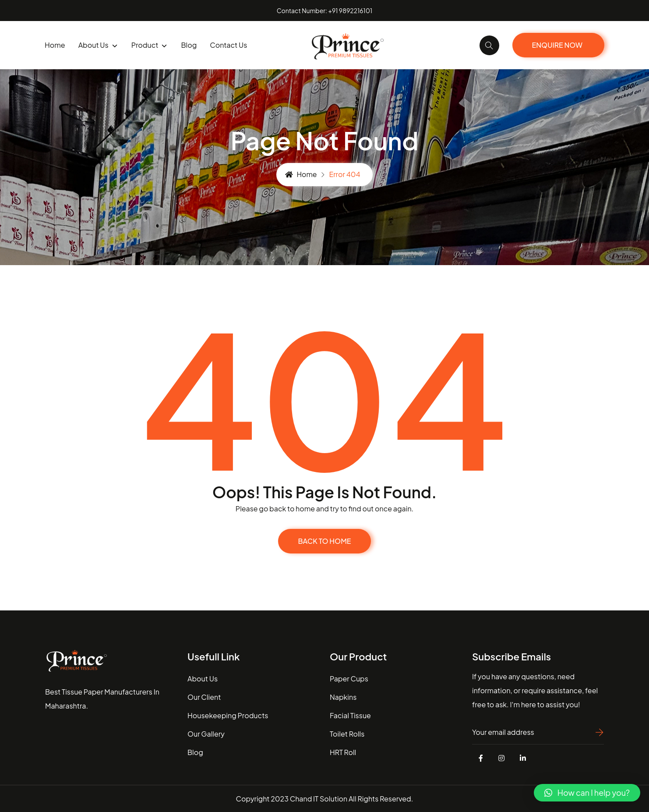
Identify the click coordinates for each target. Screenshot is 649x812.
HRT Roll (343, 752)
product (150, 46)
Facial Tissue (350, 715)
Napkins (343, 697)
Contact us (228, 45)
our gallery (206, 733)
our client (204, 697)
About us (98, 46)
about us (203, 678)
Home (55, 45)
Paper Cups (349, 678)
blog (189, 45)
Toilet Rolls (347, 733)
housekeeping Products (228, 715)
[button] (587, 793)
